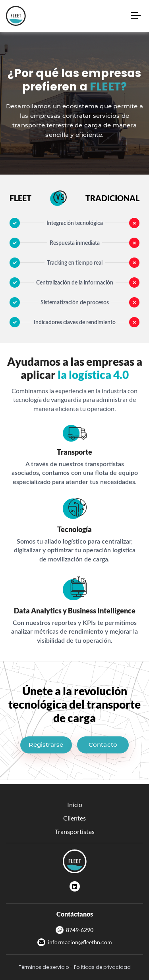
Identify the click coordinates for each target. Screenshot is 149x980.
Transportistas (75, 831)
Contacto (103, 745)
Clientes (74, 818)
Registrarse (46, 745)
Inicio (75, 804)
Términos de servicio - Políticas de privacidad (75, 967)
